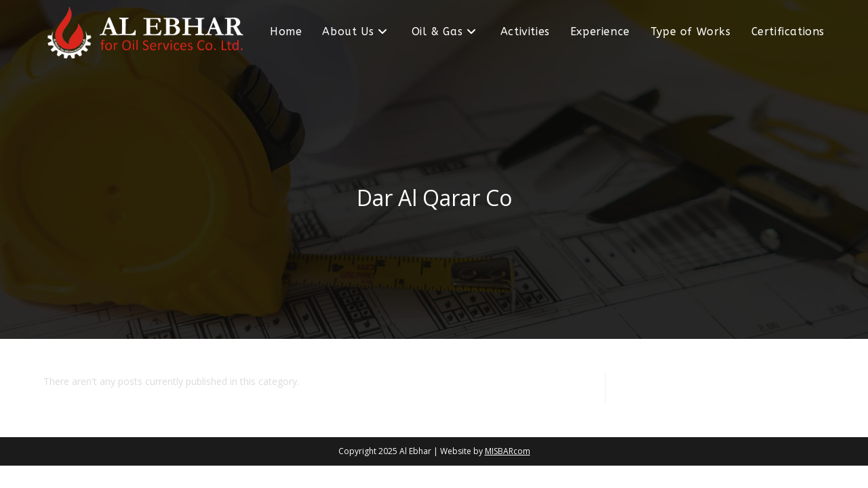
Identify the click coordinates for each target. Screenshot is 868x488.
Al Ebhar (415, 451)
